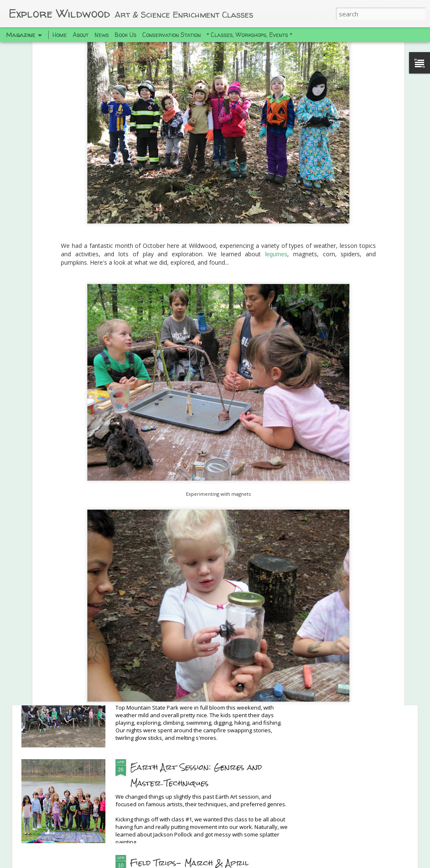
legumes (276, 95)
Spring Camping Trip (175, 671)
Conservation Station (172, 35)
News (102, 35)
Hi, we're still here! (171, 575)
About (81, 35)
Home (60, 35)
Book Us (126, 35)
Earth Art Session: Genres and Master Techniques (196, 775)
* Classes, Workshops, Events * (249, 35)
